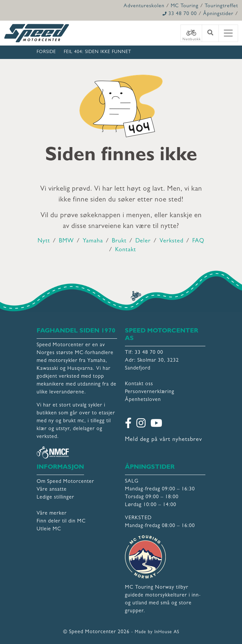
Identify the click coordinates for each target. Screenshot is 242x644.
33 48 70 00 (180, 14)
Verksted (172, 241)
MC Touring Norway (150, 588)
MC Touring (185, 6)
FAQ (198, 241)
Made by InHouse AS (157, 632)
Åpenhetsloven (143, 400)
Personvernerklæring (150, 392)
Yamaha (93, 241)
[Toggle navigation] (228, 33)
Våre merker (52, 514)
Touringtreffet (221, 6)
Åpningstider (218, 14)
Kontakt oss (139, 384)
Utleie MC (49, 529)
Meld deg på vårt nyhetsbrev (164, 440)
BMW (66, 241)
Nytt (44, 241)
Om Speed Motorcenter (65, 482)
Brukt (119, 241)
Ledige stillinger (55, 498)
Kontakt (126, 250)
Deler (143, 241)
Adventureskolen (144, 6)
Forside (46, 52)
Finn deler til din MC (61, 521)
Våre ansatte (52, 490)
